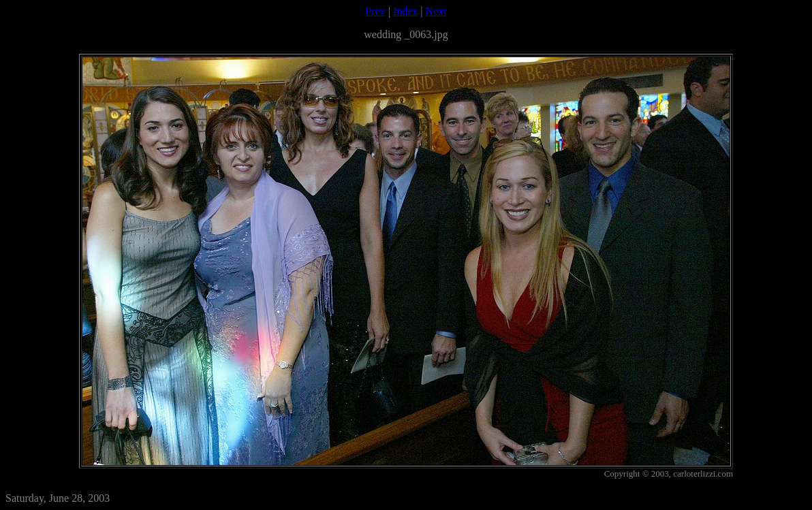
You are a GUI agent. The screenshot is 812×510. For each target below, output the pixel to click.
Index (405, 11)
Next (436, 11)
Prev (375, 11)
